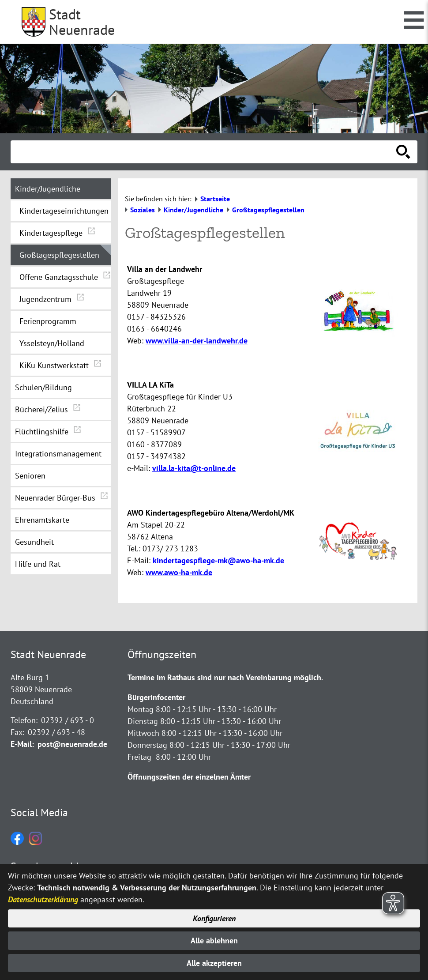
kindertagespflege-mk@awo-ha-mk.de (218, 560)
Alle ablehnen (214, 940)
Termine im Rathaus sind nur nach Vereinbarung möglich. (225, 677)
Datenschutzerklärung (43, 899)
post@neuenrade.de (72, 744)
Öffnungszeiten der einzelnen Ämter (189, 777)
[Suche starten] (403, 152)
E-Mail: (22, 744)
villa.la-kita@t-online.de (194, 468)
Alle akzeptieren (214, 963)
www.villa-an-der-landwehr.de (197, 341)
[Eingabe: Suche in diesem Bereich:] (204, 152)
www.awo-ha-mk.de (179, 572)
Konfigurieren (214, 918)
